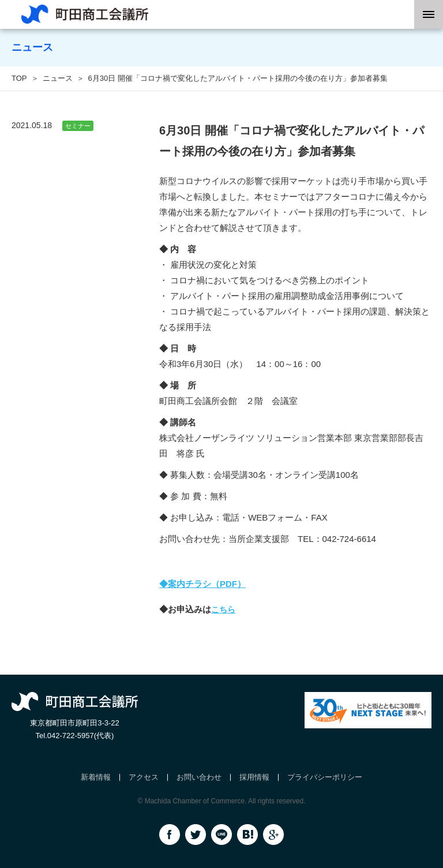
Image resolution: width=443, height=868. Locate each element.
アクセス (144, 777)
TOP (19, 78)
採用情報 (254, 777)
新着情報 (96, 777)
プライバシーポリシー (325, 777)
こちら (223, 609)
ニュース (58, 78)
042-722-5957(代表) (81, 736)
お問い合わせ (199, 777)
